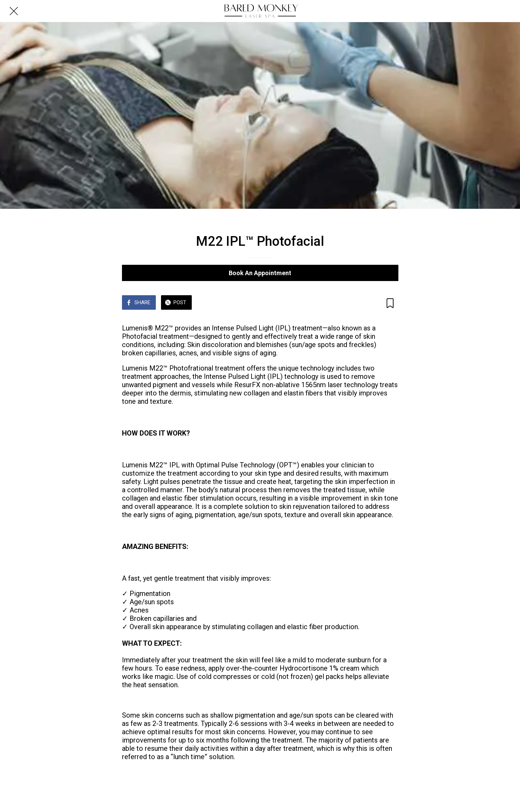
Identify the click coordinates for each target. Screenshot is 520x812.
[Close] (14, 11)
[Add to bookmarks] (390, 303)
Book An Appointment (260, 273)
